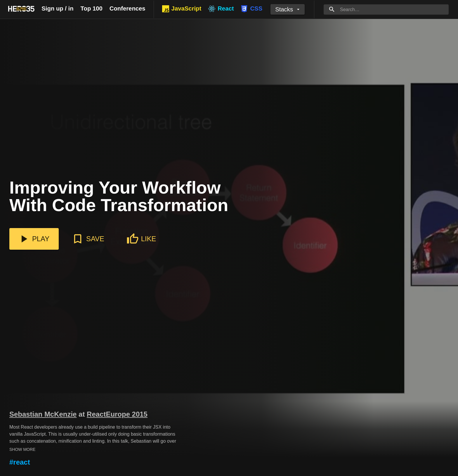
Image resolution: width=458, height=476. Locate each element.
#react (20, 462)
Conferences (127, 8)
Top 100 (92, 8)
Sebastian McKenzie (43, 414)
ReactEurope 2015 (117, 414)
